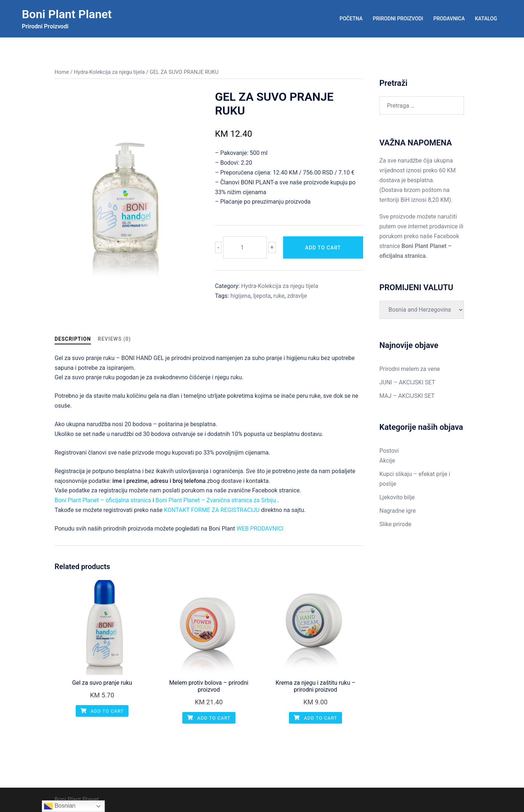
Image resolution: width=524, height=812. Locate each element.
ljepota (262, 296)
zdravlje (297, 296)
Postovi (389, 451)
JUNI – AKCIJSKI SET (407, 382)
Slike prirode (396, 524)
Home (62, 72)
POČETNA (351, 19)
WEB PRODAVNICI (260, 529)
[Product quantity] (245, 247)
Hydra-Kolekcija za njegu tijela (109, 72)
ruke (279, 296)
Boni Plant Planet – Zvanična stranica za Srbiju (216, 500)
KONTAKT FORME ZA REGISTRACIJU (212, 510)
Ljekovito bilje (397, 497)
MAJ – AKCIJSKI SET (407, 396)
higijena (240, 296)
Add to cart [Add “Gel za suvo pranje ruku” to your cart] (102, 711)
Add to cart (323, 248)
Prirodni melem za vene (410, 369)
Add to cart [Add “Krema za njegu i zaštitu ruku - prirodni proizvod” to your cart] (315, 718)
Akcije (387, 461)
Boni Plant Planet (67, 14)
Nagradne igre (398, 511)
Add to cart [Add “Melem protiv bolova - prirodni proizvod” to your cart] (209, 718)
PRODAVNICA (449, 19)
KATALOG (486, 19)
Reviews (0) (114, 339)
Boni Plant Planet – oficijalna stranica (103, 500)
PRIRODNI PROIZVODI (398, 19)
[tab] (73, 339)
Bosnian (60, 806)
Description (73, 339)
